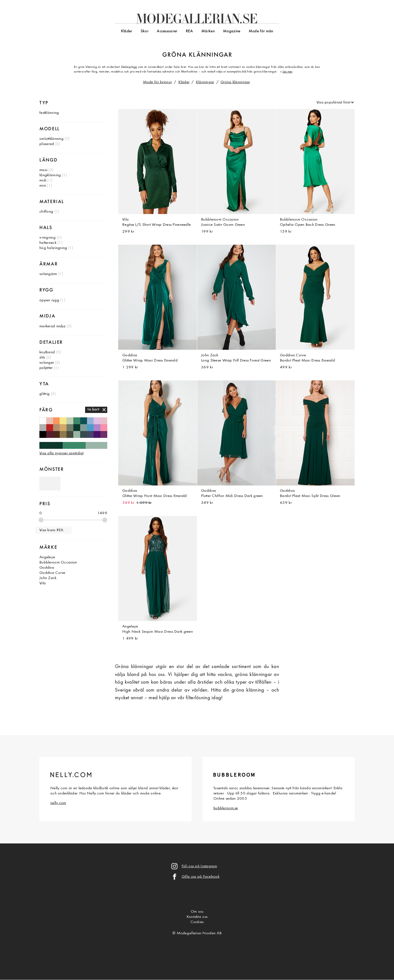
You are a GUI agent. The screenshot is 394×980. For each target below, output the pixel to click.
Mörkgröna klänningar (77, 428)
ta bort (93, 410)
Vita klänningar (43, 421)
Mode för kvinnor (158, 82)
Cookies (197, 922)
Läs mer (288, 72)
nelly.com (58, 803)
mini (43, 186)
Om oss (197, 912)
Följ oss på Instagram (199, 866)
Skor (145, 31)
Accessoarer (167, 31)
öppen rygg (49, 300)
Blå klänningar (90, 428)
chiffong (46, 212)
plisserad (47, 144)
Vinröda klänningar (50, 434)
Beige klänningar (57, 428)
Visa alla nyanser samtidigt (62, 453)
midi (43, 180)
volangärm (48, 274)
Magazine (232, 31)
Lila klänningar (97, 428)
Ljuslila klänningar (97, 421)
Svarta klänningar (43, 434)
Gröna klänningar (235, 82)
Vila (43, 583)
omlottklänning (51, 139)
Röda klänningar (50, 428)
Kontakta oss (197, 917)
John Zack (48, 578)
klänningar (211, 55)
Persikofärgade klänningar (50, 421)
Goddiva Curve (52, 573)
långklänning (50, 175)
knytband (47, 352)
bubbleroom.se (226, 808)
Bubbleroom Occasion (58, 563)
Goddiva (47, 568)
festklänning (49, 113)
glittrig (44, 394)
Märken (208, 31)
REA (189, 31)
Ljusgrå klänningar (43, 428)
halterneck (48, 243)
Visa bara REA (51, 530)
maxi (43, 170)
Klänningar (205, 82)
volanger (47, 363)
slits (42, 358)
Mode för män (261, 31)
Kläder (127, 31)
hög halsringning (53, 248)
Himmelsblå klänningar (90, 421)
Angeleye (47, 557)
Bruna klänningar (57, 434)
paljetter (46, 368)
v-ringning (47, 238)
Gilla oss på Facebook (201, 877)
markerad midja (52, 326)
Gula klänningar (63, 421)
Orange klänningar (57, 421)
